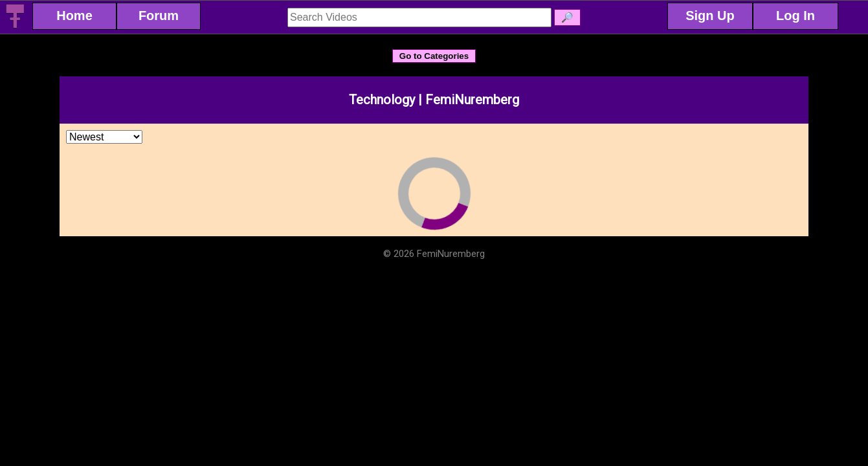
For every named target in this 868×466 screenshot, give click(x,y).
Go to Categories (434, 56)
